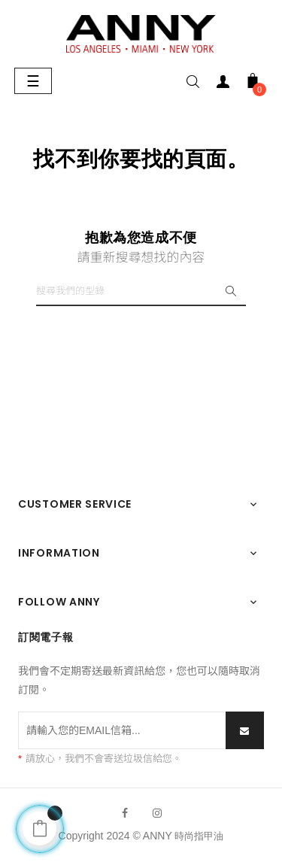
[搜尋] (141, 291)
